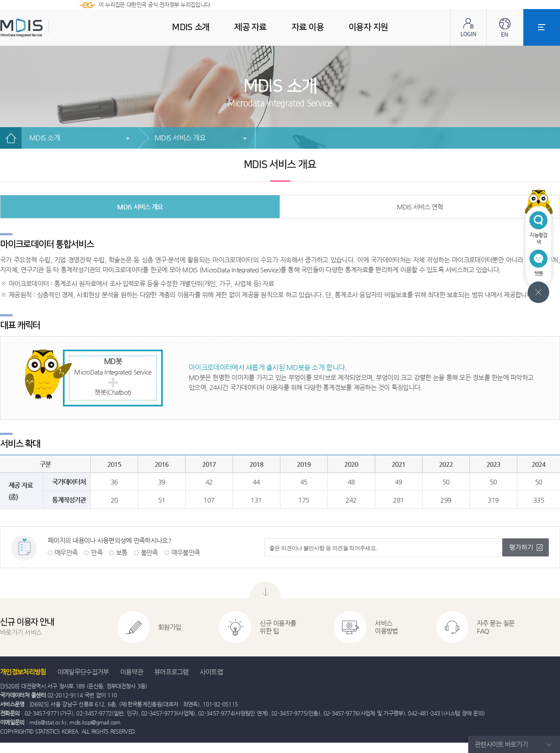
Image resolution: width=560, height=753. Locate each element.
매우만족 (66, 552)
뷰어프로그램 (171, 672)
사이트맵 (211, 672)
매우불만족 (186, 552)
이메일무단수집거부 (83, 672)
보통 (122, 552)
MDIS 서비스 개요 (180, 138)
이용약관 (132, 672)
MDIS (43, 28)
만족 (97, 552)
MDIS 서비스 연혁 (420, 207)
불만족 (149, 552)
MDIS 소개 (45, 138)
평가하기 (521, 547)
